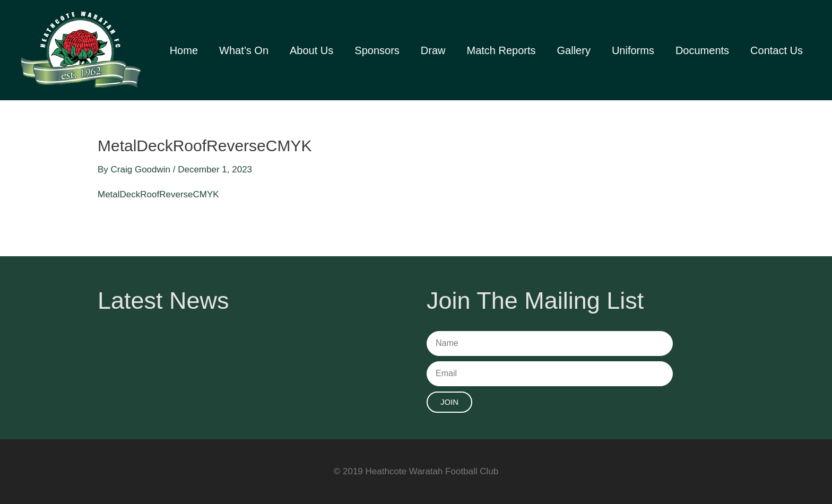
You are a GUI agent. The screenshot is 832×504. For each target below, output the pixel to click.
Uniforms (633, 50)
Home (184, 50)
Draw (433, 50)
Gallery (574, 50)
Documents (702, 50)
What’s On (244, 50)
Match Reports (501, 50)
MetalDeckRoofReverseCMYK (158, 194)
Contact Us (777, 50)
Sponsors (377, 50)
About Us (311, 50)
